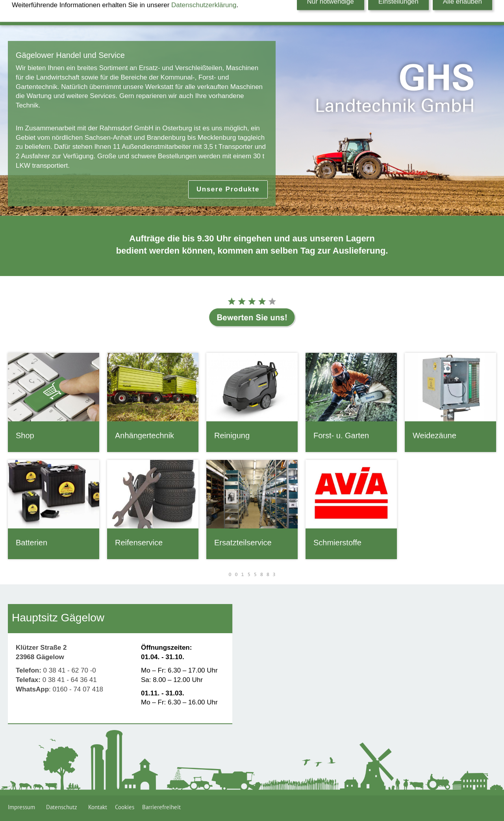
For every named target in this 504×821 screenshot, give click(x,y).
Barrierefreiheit (161, 807)
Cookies (125, 807)
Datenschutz (63, 807)
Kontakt (98, 807)
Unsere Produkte (228, 189)
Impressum (23, 807)
